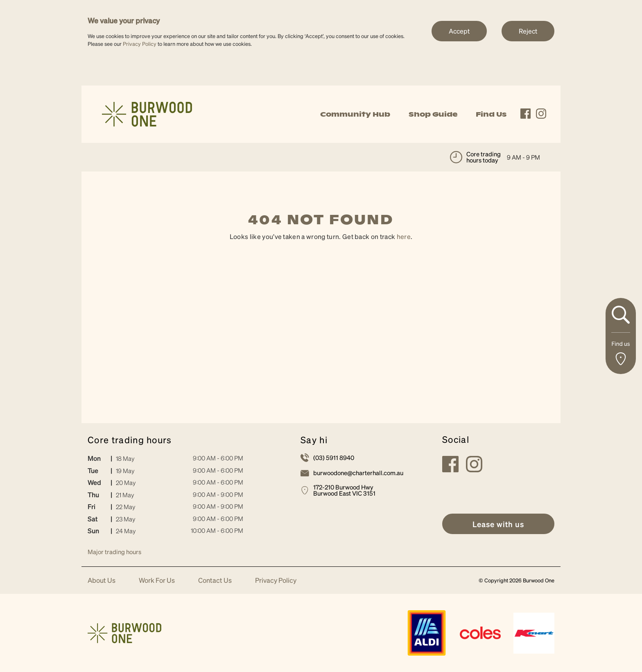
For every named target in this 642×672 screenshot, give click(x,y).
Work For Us (157, 581)
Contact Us (215, 581)
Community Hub (355, 114)
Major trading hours (114, 552)
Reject (528, 31)
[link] (147, 113)
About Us (102, 581)
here (404, 236)
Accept (459, 31)
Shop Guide (433, 114)
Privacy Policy (140, 44)
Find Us (491, 114)
